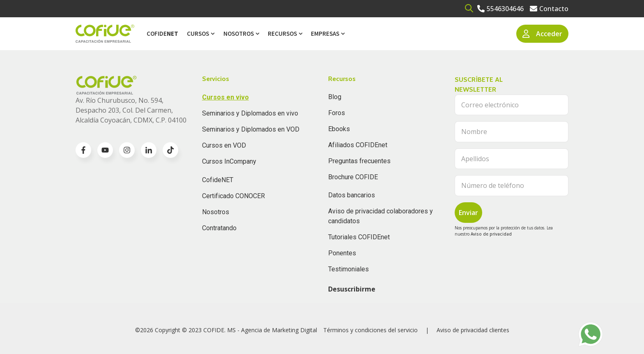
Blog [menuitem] (335, 97)
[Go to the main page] (105, 34)
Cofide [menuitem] (162, 34)
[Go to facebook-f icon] (83, 150)
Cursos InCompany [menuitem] (229, 161)
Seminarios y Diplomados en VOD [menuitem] (251, 129)
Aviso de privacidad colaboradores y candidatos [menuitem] (381, 216)
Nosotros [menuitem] (239, 34)
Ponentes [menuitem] (342, 253)
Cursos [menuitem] (198, 34)
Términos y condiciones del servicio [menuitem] (370, 330)
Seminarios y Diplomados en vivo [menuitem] (250, 113)
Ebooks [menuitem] (339, 129)
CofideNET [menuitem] (218, 180)
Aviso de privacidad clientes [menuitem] (473, 330)
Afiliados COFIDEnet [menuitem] (358, 145)
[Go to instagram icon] (127, 150)
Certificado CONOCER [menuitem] (233, 196)
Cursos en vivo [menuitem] (225, 97)
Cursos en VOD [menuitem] (224, 145)
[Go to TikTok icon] (170, 150)
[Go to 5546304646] (500, 9)
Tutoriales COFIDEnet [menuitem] (359, 237)
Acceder (543, 34)
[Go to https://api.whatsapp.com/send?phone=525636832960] (591, 334)
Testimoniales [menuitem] (348, 269)
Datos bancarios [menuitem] (352, 195)
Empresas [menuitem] (325, 34)
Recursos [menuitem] (282, 34)
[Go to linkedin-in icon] (149, 150)
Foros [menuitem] (337, 113)
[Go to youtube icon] (105, 150)
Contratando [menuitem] (219, 228)
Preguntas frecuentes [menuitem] (359, 161)
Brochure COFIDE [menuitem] (353, 177)
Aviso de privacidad (491, 234)
